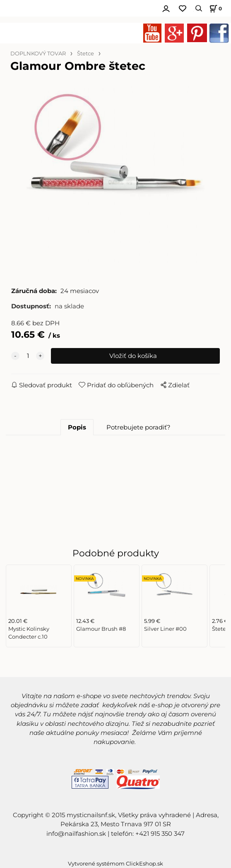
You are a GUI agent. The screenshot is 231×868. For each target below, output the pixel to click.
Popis (77, 427)
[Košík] (214, 8)
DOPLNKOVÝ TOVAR (38, 54)
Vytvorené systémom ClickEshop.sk (115, 864)
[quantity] (28, 356)
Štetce (85, 54)
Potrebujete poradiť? (138, 427)
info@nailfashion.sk (76, 834)
